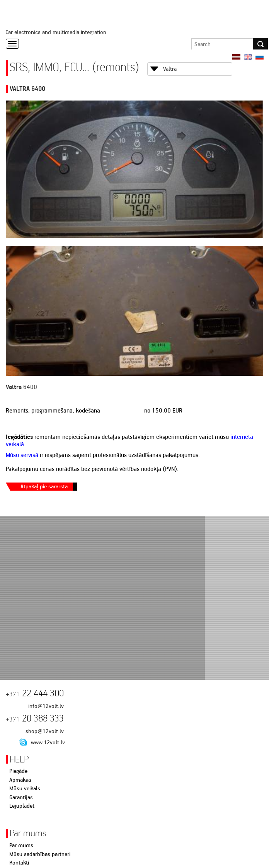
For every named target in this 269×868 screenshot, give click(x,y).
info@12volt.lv (46, 706)
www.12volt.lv (48, 742)
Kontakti (19, 863)
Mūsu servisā (22, 455)
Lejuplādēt (22, 806)
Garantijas (21, 797)
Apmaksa (20, 780)
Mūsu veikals (25, 788)
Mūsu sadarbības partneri (40, 854)
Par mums (21, 845)
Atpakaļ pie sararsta (44, 486)
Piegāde (18, 771)
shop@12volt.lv (45, 731)
